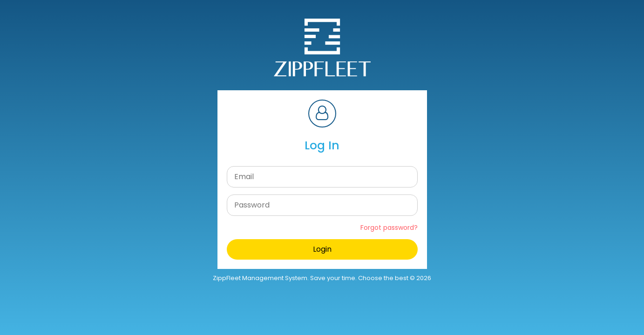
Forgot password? (389, 228)
